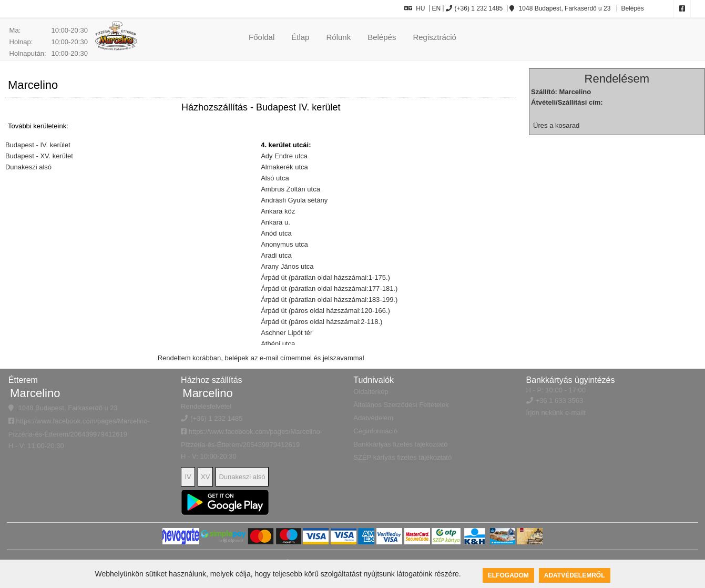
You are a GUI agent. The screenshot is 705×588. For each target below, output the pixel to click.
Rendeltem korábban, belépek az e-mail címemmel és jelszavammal (261, 358)
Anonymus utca (284, 244)
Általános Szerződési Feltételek (401, 405)
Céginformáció (375, 431)
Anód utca (276, 233)
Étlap (300, 37)
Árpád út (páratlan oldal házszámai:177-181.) (329, 288)
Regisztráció (435, 37)
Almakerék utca (284, 167)
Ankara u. (275, 222)
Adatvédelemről (575, 575)
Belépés (632, 8)
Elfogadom (508, 575)
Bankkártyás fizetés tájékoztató (400, 444)
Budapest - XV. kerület (39, 156)
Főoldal (262, 37)
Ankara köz (278, 211)
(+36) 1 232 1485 (474, 8)
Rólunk (338, 37)
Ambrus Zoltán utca (290, 189)
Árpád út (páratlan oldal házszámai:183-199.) (329, 300)
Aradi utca (276, 255)
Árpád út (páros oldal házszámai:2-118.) (321, 322)
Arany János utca (287, 266)
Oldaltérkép (371, 392)
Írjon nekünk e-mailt (556, 413)
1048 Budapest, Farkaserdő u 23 (560, 8)
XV (205, 477)
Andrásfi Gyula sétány (294, 200)
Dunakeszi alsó (28, 167)
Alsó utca (275, 178)
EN (436, 8)
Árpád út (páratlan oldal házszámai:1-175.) (325, 277)
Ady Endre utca (284, 156)
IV (188, 477)
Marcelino (35, 393)
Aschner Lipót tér (287, 333)
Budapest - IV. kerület (38, 145)
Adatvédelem (373, 418)
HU (415, 8)
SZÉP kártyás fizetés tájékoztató (402, 457)
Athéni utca (278, 344)
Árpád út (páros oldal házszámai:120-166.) (325, 311)
